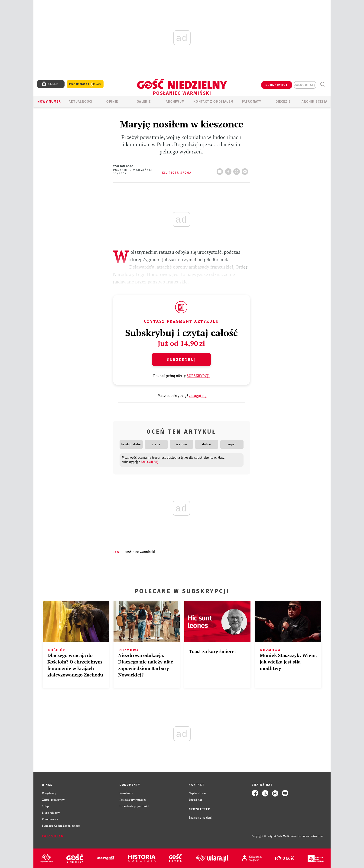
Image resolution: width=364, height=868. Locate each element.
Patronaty (252, 102)
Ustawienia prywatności (134, 806)
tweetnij (237, 170)
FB (229, 170)
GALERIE (144, 102)
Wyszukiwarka (323, 84)
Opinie (112, 102)
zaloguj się (305, 85)
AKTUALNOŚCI (81, 102)
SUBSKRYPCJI (198, 376)
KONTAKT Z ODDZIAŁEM (213, 102)
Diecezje (283, 102)
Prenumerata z (85, 84)
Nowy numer (49, 102)
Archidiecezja (314, 102)
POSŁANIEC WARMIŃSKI (140, 552)
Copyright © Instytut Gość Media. (271, 836)
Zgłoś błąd (53, 836)
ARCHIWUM (175, 102)
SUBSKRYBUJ (276, 85)
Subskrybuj (181, 359)
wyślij (246, 170)
